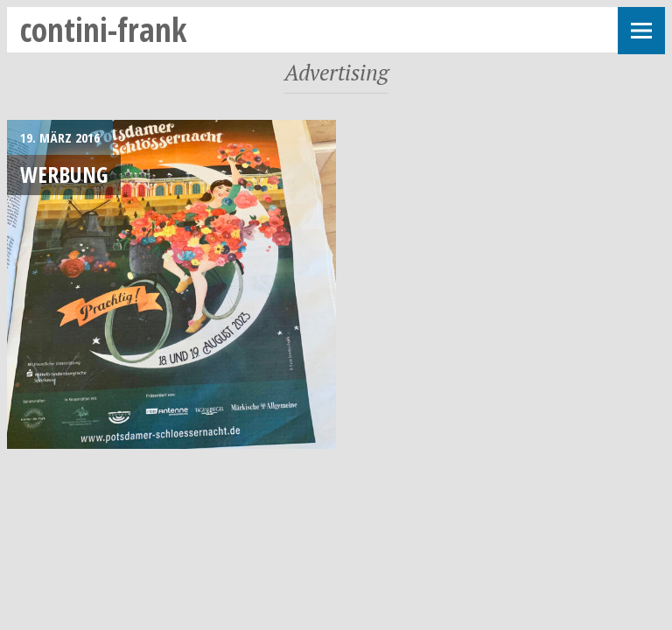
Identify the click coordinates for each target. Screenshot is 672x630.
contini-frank (104, 29)
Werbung (64, 174)
